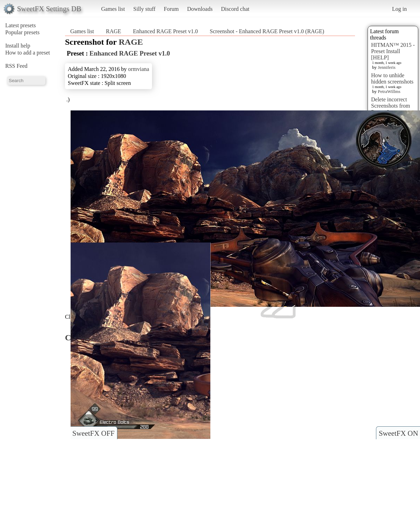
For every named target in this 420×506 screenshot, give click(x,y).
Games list (113, 9)
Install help (18, 46)
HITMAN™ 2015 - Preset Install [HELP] (393, 51)
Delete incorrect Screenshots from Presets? (391, 106)
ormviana (138, 69)
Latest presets (21, 25)
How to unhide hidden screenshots (392, 78)
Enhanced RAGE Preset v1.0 (166, 31)
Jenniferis (387, 67)
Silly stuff (144, 9)
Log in (399, 9)
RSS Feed (16, 66)
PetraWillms (389, 91)
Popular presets (22, 32)
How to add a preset (28, 53)
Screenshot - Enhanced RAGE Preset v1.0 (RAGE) (267, 31)
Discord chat (235, 9)
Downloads (200, 9)
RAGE (114, 31)
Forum (171, 9)
